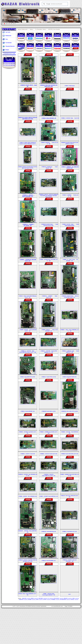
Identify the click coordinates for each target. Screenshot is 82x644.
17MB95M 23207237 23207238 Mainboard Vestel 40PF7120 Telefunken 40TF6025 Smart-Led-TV (49, 196)
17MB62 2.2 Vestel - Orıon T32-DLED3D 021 (70, 260)
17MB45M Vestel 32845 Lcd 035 (49, 411)
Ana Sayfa (7, 32)
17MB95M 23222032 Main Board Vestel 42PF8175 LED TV (70, 143)
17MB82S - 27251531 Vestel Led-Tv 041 (49, 454)
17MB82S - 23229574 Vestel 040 (28, 454)
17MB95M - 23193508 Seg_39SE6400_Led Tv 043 (28, 475)
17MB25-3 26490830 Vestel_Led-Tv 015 (70, 196)
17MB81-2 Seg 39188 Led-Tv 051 (70, 531)
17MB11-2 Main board (70, 86)
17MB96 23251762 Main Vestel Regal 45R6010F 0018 (70, 225)
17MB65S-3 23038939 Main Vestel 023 (49, 297)
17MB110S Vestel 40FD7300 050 (49, 531)
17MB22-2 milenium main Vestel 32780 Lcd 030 (70, 352)
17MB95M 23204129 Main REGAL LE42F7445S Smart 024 (70, 297)
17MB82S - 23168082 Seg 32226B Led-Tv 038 (49, 432)
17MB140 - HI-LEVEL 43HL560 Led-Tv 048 (69, 496)
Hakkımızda (7, 36)
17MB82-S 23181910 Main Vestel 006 (70, 118)
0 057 (70, 594)
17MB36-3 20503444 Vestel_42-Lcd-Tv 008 (49, 143)
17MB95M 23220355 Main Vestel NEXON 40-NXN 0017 (50, 225)
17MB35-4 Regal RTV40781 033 (69, 377)
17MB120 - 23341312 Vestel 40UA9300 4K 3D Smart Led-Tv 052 (28, 561)
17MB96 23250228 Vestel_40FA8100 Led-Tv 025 (28, 330)
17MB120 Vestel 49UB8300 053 (49, 561)
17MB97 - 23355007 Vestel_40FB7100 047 (49, 496)
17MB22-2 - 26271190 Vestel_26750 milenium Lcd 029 (49, 352)
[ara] (55, 4)
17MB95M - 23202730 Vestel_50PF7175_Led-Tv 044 (49, 475)
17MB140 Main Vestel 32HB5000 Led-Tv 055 (28, 594)
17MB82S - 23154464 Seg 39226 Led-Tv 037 (28, 432)
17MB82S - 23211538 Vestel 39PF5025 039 (70, 432)
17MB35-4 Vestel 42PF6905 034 (28, 411)
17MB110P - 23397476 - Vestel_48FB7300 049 (28, 531)
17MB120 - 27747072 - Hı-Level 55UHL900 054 (69, 561)
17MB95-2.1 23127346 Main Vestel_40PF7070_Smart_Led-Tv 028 (28, 352)
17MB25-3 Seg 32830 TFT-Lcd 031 (28, 377)
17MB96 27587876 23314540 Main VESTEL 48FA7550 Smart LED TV (28, 167)
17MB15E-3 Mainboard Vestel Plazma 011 (49, 167)
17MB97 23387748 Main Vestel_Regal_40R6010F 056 (49, 594)
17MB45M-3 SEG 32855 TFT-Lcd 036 (69, 411)
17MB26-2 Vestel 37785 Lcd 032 (49, 377)
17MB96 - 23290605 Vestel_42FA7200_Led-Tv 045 (70, 475)
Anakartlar (26, 598)
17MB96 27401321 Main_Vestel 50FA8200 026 (50, 330)
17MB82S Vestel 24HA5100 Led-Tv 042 (70, 454)
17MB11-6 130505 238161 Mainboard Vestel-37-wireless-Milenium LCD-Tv (28, 143)
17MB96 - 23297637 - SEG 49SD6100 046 (28, 496)
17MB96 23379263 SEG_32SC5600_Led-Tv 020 (49, 260)
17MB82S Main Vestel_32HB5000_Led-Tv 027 (70, 330)
